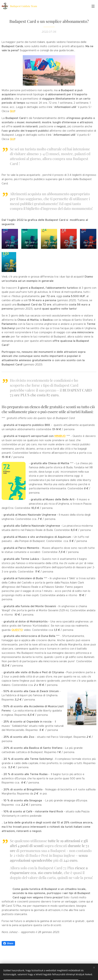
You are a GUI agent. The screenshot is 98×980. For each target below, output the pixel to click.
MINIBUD (60, 442)
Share (8, 950)
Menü (93, 6)
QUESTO (17, 636)
